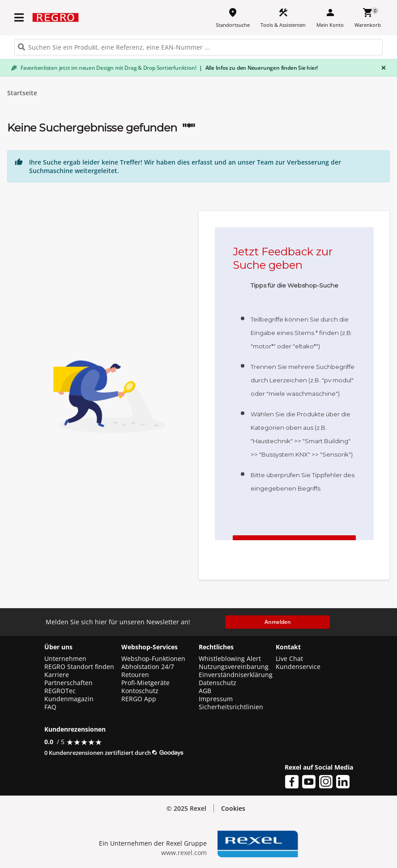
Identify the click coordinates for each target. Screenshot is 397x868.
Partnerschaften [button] (68, 683)
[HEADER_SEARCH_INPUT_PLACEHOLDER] (198, 47)
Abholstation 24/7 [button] (148, 667)
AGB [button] (205, 691)
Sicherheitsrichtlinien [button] (231, 707)
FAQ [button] (50, 707)
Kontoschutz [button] (140, 691)
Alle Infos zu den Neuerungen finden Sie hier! (258, 68)
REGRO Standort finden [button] (79, 667)
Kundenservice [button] (298, 667)
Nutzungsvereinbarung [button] (234, 667)
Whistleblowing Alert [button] (230, 659)
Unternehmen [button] (65, 659)
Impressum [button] (216, 699)
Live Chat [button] (289, 659)
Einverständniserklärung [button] (236, 675)
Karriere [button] (57, 675)
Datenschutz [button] (218, 683)
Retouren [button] (135, 675)
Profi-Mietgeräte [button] (145, 683)
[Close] (382, 68)
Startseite (22, 93)
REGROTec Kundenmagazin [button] (69, 695)
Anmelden (278, 622)
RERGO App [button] (139, 699)
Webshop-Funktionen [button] (153, 659)
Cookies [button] (233, 808)
